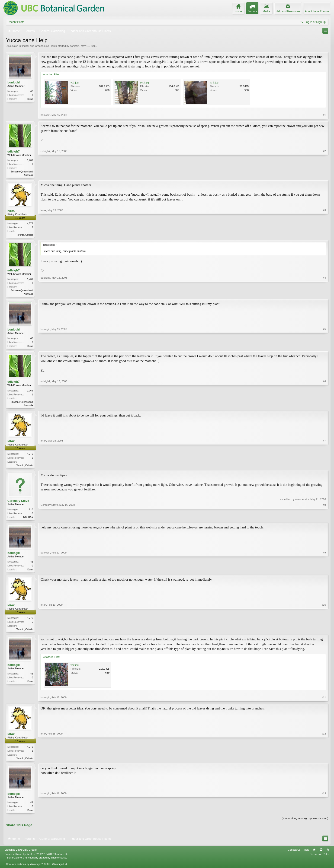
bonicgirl (75, 46)
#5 (324, 347)
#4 (324, 294)
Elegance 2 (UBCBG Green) (21, 855)
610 (31, 512)
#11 (324, 701)
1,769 (30, 160)
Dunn (30, 99)
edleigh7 (14, 151)
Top (321, 855)
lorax (11, 211)
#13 (324, 814)
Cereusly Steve (18, 503)
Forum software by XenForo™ (37, 859)
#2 (324, 175)
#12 (324, 762)
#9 (324, 572)
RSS (328, 855)
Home (314, 855)
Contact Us (294, 855)
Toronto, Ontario (25, 235)
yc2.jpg (75, 669)
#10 (324, 632)
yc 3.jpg (214, 83)
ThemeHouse (58, 862)
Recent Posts (16, 22)
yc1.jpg (75, 83)
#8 (324, 519)
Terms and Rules (320, 859)
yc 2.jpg (145, 83)
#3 (324, 235)
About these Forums (317, 11)
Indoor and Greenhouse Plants (39, 46)
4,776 (30, 224)
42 (32, 91)
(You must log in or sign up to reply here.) (305, 823)
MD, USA (28, 520)
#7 (324, 467)
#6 (324, 406)
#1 (324, 115)
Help (307, 855)
